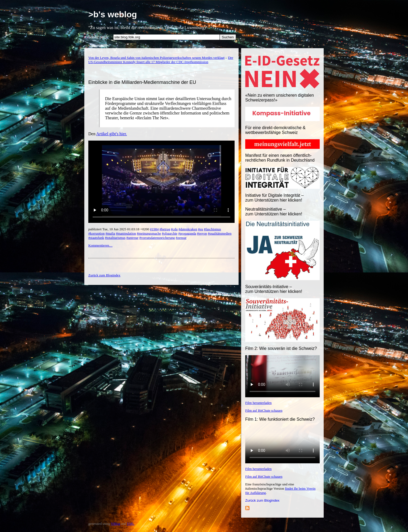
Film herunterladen (258, 403)
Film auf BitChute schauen (264, 410)
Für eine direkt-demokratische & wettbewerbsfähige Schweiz (275, 130)
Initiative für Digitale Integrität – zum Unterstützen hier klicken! (274, 198)
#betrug (165, 229)
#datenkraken (188, 229)
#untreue (132, 238)
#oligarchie (170, 233)
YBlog (116, 524)
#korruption (96, 233)
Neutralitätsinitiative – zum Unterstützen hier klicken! (274, 212)
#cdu (174, 229)
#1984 (154, 229)
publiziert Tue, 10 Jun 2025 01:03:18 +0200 (119, 229)
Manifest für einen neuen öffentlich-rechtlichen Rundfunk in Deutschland (280, 158)
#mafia (110, 233)
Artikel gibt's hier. (112, 134)
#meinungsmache (149, 233)
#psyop (202, 233)
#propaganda (187, 233)
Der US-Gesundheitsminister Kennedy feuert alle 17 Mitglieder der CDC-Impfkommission (161, 60)
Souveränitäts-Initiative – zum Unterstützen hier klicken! (274, 289)
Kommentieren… (100, 245)
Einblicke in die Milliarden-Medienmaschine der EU (142, 82)
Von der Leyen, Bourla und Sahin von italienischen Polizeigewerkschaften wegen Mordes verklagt (156, 58)
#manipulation (126, 233)
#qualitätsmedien (220, 233)
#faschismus (213, 229)
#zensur (181, 238)
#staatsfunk (96, 238)
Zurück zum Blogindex (262, 500)
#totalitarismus (115, 238)
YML (130, 524)
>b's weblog (113, 14)
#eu (200, 229)
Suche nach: (99, 37)
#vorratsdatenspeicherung (157, 238)
